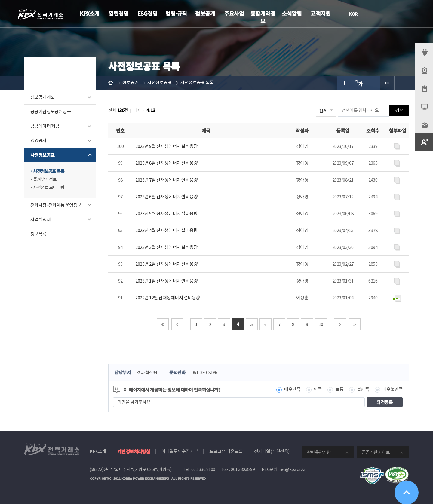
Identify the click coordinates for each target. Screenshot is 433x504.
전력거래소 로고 (41, 14)
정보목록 (38, 234)
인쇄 (402, 83)
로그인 (377, 14)
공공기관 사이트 (376, 452)
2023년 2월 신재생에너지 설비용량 (166, 264)
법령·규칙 (176, 13)
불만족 (363, 390)
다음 (340, 324)
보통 (339, 390)
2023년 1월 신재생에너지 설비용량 (166, 281)
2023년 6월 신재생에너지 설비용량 (166, 197)
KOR (355, 14)
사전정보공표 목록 (50, 171)
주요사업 (234, 13)
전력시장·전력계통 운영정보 (56, 205)
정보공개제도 (42, 97)
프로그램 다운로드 (226, 451)
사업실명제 (40, 220)
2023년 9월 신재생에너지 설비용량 (166, 146)
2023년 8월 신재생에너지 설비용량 (166, 163)
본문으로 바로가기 (0, 0)
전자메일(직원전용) (272, 451)
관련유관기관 (319, 452)
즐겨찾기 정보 (46, 180)
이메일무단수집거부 (180, 451)
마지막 (355, 324)
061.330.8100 (203, 469)
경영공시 (38, 141)
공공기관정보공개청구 (51, 112)
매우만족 (292, 390)
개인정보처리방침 (134, 451)
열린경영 (118, 13)
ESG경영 (147, 13)
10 (321, 324)
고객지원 (321, 13)
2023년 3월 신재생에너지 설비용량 (166, 247)
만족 (318, 390)
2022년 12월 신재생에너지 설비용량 (168, 298)
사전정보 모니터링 (50, 188)
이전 (177, 324)
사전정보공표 (42, 155)
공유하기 (387, 83)
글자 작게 (373, 83)
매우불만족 (393, 390)
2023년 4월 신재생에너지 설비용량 (166, 230)
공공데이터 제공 (45, 126)
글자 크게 (344, 83)
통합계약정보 (263, 17)
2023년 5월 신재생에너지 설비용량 (166, 214)
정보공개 (205, 13)
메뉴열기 (411, 12)
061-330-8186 (204, 373)
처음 (163, 324)
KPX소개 (90, 13)
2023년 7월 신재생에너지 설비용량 (166, 180)
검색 (395, 14)
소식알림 (292, 13)
